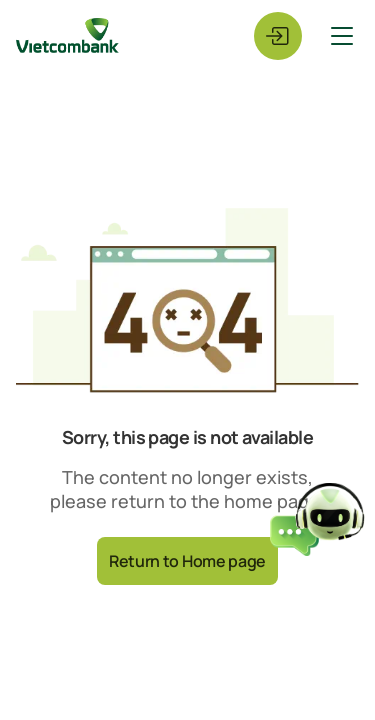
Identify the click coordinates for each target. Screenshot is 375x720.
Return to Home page (187, 561)
